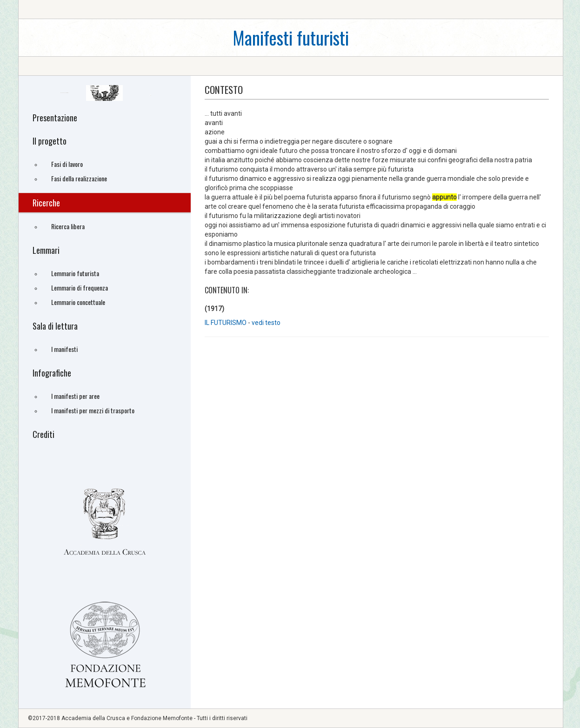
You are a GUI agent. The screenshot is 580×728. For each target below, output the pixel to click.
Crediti (43, 434)
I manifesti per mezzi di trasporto (93, 410)
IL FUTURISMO (226, 323)
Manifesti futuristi (291, 37)
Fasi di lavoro (67, 164)
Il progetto (50, 141)
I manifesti (64, 349)
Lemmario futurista (75, 273)
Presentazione (55, 118)
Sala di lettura (55, 326)
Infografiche (52, 373)
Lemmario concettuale (78, 302)
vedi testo (266, 323)
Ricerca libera (68, 226)
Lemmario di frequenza (80, 288)
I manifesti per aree (75, 396)
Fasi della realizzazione (79, 178)
